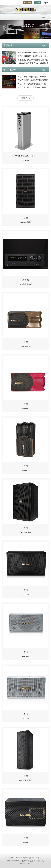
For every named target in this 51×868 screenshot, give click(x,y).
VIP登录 (27, 3)
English (45, 3)
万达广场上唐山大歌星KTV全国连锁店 (34, 87)
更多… (45, 46)
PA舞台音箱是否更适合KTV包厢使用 (33, 63)
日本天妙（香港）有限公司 (32, 858)
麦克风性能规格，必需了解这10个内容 (34, 52)
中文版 (37, 3)
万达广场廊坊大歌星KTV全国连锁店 (33, 80)
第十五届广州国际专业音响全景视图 (33, 60)
